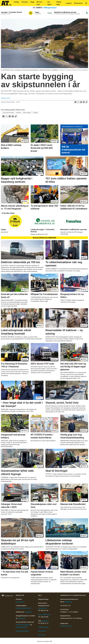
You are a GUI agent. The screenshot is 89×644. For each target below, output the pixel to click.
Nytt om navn (39, 3)
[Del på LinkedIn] (81, 102)
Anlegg (16, 2)
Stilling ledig (59, 3)
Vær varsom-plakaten (23, 625)
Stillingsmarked (50, 8)
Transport (25, 2)
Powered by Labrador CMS (45, 641)
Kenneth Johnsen (66, 626)
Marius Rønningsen (44, 614)
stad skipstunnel (9, 113)
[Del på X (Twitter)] (78, 102)
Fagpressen (21, 618)
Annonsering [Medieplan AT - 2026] (42, 631)
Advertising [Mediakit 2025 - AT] (42, 635)
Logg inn (69, 3)
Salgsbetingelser (44, 627)
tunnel (35, 113)
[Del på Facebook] (75, 102)
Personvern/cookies (22, 631)
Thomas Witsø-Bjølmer (23, 608)
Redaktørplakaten (22, 627)
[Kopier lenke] (87, 102)
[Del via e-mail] (84, 102)
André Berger (42, 608)
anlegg (19, 113)
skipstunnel (27, 113)
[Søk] (86, 3)
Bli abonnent (78, 3)
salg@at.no (45, 621)
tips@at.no (28, 612)
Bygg (32, 2)
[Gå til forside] (6, 3)
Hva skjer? (49, 3)
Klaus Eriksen (20, 602)
